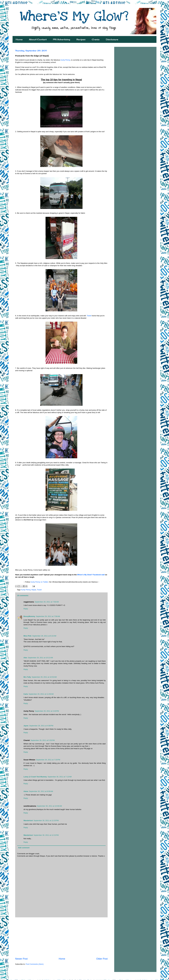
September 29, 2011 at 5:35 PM (43, 740)
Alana (26, 791)
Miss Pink (27, 636)
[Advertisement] (61, 937)
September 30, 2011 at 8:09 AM (41, 791)
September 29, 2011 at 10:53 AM (44, 677)
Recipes (81, 39)
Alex (25, 658)
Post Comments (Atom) (35, 964)
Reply (26, 609)
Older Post (102, 959)
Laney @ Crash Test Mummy (35, 777)
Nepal (34, 590)
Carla (26, 694)
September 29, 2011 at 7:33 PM (48, 760)
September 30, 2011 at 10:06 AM (49, 806)
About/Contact (38, 39)
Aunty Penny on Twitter (39, 582)
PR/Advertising (62, 39)
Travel (39, 590)
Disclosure (112, 39)
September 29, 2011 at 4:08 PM (41, 726)
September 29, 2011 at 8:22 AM (44, 636)
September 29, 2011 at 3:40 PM (47, 711)
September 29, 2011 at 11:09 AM (41, 694)
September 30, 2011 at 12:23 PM (46, 820)
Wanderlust (28, 820)
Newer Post (21, 959)
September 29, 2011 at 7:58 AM (48, 616)
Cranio (96, 39)
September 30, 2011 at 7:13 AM (60, 777)
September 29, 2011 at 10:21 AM (40, 658)
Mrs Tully (27, 677)
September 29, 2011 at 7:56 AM (47, 602)
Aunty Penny (65, 60)
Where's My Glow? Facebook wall (91, 575)
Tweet (89, 316)
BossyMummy (29, 616)
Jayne (26, 726)
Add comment (24, 848)
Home (19, 39)
